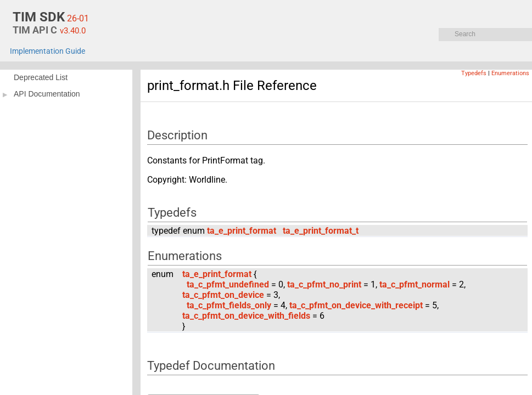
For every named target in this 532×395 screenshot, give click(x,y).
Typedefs (474, 73)
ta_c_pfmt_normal (415, 284)
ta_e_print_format (242, 231)
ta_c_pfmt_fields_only (229, 305)
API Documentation (47, 94)
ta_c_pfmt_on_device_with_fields (246, 316)
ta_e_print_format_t (321, 231)
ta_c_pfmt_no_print (324, 284)
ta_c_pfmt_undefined (228, 284)
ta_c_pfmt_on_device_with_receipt (356, 305)
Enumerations (510, 73)
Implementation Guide (47, 51)
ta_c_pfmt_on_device (223, 295)
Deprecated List (41, 77)
